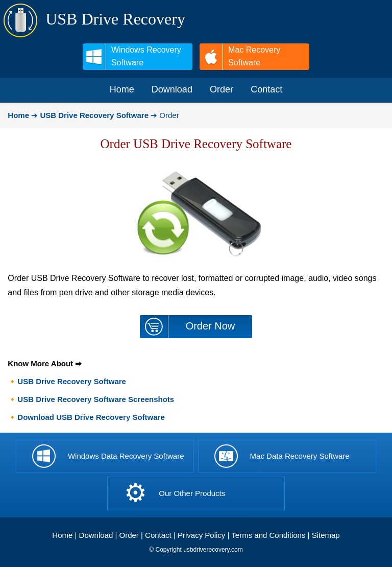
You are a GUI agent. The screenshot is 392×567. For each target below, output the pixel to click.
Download (96, 535)
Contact (158, 535)
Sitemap (326, 535)
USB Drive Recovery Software (72, 381)
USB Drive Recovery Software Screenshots (96, 399)
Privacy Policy (201, 535)
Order (129, 535)
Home (62, 535)
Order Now (211, 326)
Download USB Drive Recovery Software (91, 417)
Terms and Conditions (268, 535)
